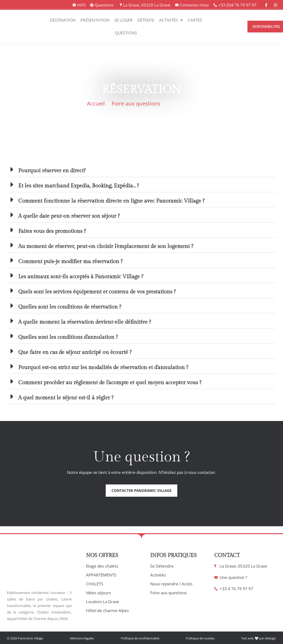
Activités (171, 20)
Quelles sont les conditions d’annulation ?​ (68, 337)
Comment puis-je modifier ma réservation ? (70, 261)
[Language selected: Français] (230, 26)
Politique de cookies (200, 638)
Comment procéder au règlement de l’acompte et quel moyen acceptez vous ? (110, 383)
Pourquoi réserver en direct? (52, 171)
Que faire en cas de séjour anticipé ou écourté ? (75, 352)
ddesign (270, 638)
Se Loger (123, 20)
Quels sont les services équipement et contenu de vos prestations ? (97, 292)
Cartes (195, 20)
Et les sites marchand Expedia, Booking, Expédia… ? (79, 186)
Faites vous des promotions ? (52, 231)
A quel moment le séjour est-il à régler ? (66, 398)
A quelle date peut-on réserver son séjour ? (69, 216)
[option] (220, 30)
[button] (141, 170)
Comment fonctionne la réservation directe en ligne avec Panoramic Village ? (111, 201)
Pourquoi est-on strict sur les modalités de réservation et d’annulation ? (103, 367)
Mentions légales (82, 638)
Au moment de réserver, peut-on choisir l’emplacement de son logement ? (106, 246)
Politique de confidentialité (140, 638)
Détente (146, 20)
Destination (63, 20)
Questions (126, 33)
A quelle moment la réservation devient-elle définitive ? (85, 322)
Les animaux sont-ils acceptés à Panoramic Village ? (81, 277)
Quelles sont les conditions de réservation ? (70, 307)
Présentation (95, 20)
